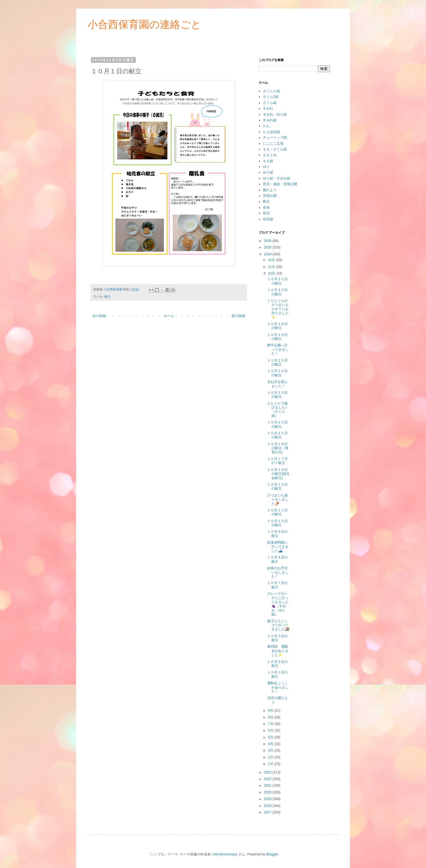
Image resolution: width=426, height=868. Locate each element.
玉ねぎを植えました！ (277, 384)
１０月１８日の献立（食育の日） (278, 448)
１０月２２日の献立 (277, 424)
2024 (268, 254)
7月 (271, 724)
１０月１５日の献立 (277, 487)
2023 (268, 772)
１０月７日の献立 (277, 585)
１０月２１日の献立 (277, 435)
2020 (268, 792)
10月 (272, 273)
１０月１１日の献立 (277, 512)
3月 (271, 750)
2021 (268, 786)
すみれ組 (270, 120)
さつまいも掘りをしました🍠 (278, 499)
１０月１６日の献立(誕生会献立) (278, 474)
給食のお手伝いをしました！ (278, 572)
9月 (271, 710)
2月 (271, 757)
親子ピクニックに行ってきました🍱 (278, 625)
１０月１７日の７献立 (277, 461)
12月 (272, 260)
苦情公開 (270, 196)
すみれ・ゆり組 (275, 114)
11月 (272, 267)
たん (266, 126)
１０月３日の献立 (277, 638)
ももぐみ (270, 155)
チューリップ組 (275, 138)
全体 (266, 207)
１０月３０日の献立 (277, 292)
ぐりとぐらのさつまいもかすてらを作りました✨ (278, 309)
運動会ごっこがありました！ (278, 687)
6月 (271, 730)
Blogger (272, 854)
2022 (268, 779)
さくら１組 (271, 91)
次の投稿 (99, 316)
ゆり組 (268, 172)
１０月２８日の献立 (277, 337)
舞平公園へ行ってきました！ (278, 349)
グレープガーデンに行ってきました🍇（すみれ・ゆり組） (278, 604)
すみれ (268, 108)
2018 (268, 806)
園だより (270, 190)
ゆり (266, 167)
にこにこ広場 (273, 144)
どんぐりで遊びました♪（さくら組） (277, 410)
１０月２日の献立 (277, 664)
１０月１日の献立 (277, 674)
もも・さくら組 (275, 149)
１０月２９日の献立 (277, 326)
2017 (268, 812)
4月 (271, 744)
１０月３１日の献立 (277, 281)
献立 (107, 296)
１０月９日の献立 (277, 534)
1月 (271, 764)
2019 (268, 799)
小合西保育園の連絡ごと (144, 24)
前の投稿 (238, 316)
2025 (268, 247)
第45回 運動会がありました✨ (278, 651)
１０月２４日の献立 (277, 373)
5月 (271, 737)
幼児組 (268, 219)
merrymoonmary (225, 854)
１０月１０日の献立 (277, 523)
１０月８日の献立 (277, 559)
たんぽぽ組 (271, 132)
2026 (268, 241)
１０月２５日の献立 (277, 362)
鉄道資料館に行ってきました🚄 (278, 547)
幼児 (266, 213)
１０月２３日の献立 (277, 395)
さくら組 (270, 103)
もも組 (268, 161)
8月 (271, 717)
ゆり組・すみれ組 (277, 178)
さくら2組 (271, 97)
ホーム (169, 316)
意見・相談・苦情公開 (280, 184)
